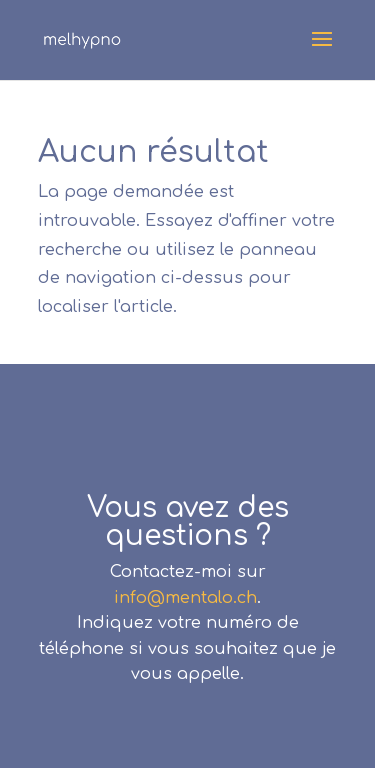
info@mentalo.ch (185, 598)
